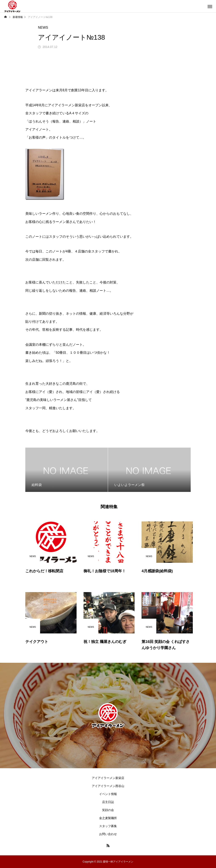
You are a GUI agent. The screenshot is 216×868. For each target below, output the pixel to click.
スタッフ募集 (108, 826)
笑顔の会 (108, 810)
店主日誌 (108, 802)
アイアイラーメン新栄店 (108, 778)
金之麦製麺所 (108, 818)
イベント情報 (108, 794)
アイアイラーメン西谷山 (108, 786)
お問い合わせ (108, 834)
